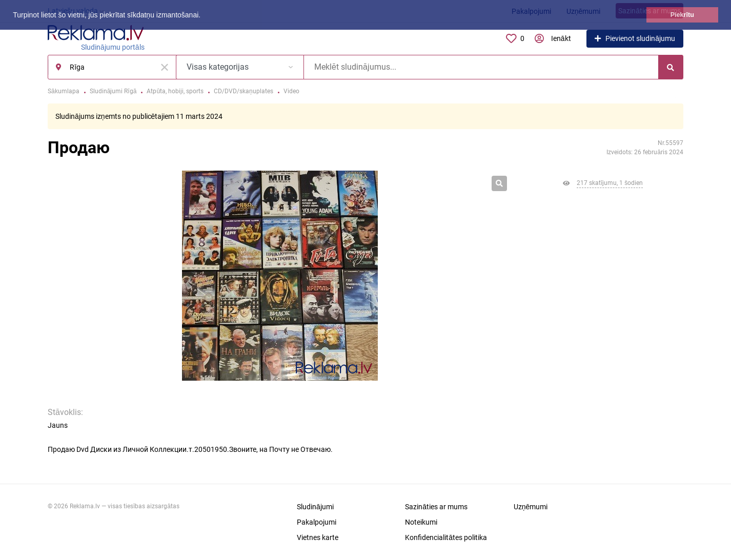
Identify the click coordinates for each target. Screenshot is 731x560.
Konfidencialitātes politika (446, 537)
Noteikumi (421, 522)
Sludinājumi (315, 507)
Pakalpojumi (317, 522)
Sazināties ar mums (436, 507)
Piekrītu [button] (682, 15)
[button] (204, 16)
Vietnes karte (318, 537)
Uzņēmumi (531, 507)
